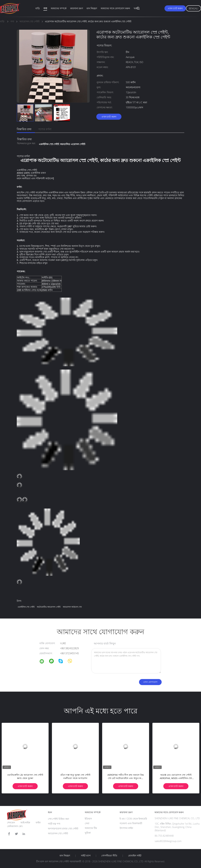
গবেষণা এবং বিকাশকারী (131, 823)
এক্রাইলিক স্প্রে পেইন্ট (26, 607)
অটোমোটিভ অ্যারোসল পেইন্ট (49, 607)
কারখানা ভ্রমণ (77, 8)
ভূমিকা (88, 833)
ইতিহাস (88, 819)
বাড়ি (38, 8)
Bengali (193, 8)
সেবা (87, 823)
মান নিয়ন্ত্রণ (92, 8)
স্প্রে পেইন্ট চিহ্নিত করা (58, 819)
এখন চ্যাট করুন (175, 8)
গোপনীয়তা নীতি (109, 856)
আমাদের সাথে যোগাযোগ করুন (115, 8)
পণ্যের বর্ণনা (45, 129)
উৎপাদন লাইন (126, 828)
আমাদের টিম (91, 828)
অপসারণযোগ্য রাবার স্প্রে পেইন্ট (63, 829)
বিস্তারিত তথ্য (24, 129)
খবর (136, 8)
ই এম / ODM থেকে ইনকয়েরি (133, 819)
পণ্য (45, 8)
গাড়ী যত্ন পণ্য (54, 824)
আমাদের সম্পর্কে (59, 8)
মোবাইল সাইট (135, 856)
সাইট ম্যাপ (86, 856)
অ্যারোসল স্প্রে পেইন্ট (58, 833)
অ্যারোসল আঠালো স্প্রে (72, 607)
